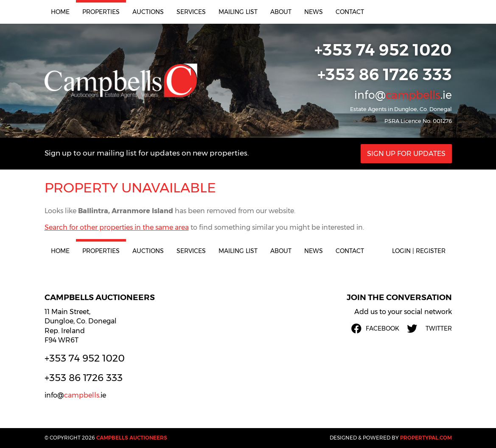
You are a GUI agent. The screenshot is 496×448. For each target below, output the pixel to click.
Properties (101, 12)
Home (60, 12)
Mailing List (238, 12)
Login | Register (419, 251)
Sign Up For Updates (406, 154)
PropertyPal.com (426, 438)
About (281, 12)
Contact (350, 12)
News (314, 12)
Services (191, 12)
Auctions (148, 12)
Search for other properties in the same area (117, 227)
